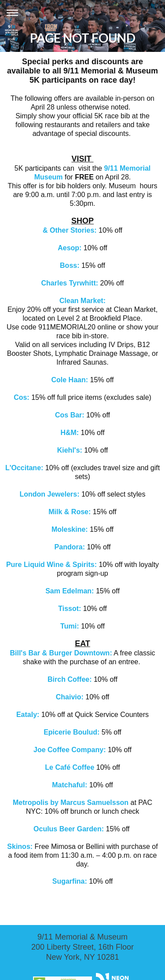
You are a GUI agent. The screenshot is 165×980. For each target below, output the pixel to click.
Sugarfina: (70, 881)
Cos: (22, 397)
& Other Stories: (70, 230)
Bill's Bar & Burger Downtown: (61, 653)
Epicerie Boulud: (71, 732)
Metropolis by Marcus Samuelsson (71, 803)
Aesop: (71, 248)
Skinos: (20, 847)
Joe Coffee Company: (70, 750)
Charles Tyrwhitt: (70, 283)
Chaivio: (70, 697)
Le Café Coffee (70, 767)
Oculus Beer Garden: (70, 829)
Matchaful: (70, 785)
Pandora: (71, 547)
